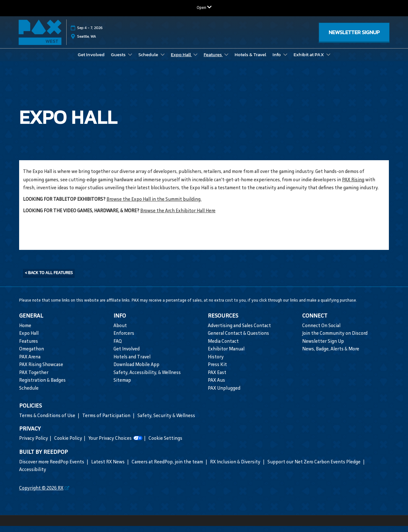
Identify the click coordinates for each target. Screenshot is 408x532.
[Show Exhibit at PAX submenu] (328, 61)
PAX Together (34, 379)
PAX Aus (216, 387)
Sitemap (122, 387)
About (120, 332)
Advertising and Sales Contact (239, 332)
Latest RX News (108, 468)
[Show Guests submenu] (130, 61)
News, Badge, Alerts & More (331, 355)
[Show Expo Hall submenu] (195, 61)
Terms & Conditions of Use (48, 422)
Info (277, 60)
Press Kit (217, 371)
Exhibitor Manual (226, 355)
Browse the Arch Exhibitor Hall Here (178, 217)
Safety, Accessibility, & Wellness (147, 379)
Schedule (149, 60)
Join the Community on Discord (335, 340)
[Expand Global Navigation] (204, 8)
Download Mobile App (136, 371)
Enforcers (124, 340)
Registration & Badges (42, 387)
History (216, 363)
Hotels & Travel (250, 60)
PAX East (217, 379)
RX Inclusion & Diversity (236, 468)
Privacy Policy (34, 445)
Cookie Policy (68, 445)
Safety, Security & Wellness (166, 422)
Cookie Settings (165, 445)
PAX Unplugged (224, 395)
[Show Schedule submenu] (163, 61)
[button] (354, 38)
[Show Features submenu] (226, 61)
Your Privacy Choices (115, 445)
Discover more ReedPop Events (52, 468)
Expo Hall (181, 60)
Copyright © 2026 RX (41, 495)
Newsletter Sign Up (323, 348)
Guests (119, 60)
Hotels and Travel (132, 363)
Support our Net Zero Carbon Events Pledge (314, 468)
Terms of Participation (107, 422)
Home (25, 332)
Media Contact (223, 348)
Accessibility (33, 476)
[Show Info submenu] (285, 61)
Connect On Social (321, 332)
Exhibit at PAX (309, 60)
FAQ (118, 348)
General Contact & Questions (238, 340)
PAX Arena (30, 363)
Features (213, 60)
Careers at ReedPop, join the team (168, 468)
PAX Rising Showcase (41, 371)
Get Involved (91, 60)
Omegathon (32, 355)
